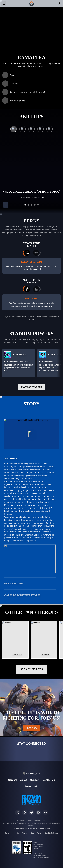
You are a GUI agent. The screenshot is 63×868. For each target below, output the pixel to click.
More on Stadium (31, 387)
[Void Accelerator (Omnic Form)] (14, 130)
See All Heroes (31, 669)
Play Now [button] (32, 728)
